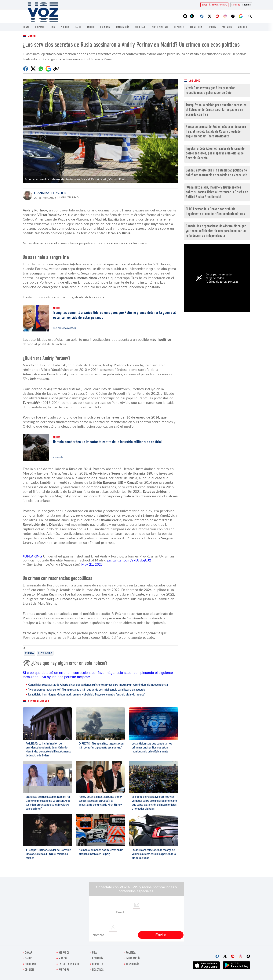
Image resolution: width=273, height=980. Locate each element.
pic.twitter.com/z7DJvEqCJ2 (129, 560)
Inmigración (123, 27)
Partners (227, 27)
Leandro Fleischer (50, 193)
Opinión (212, 27)
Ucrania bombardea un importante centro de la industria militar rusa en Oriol (107, 442)
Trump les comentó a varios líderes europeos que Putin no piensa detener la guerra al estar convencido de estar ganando (114, 315)
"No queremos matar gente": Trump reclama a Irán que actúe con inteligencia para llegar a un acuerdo (87, 690)
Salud (78, 27)
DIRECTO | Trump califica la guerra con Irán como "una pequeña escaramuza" (101, 745)
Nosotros (243, 27)
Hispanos (40, 27)
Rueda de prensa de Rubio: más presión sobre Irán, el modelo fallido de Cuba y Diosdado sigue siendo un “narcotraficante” (216, 132)
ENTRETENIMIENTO (159, 27)
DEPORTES (179, 27)
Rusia (29, 653)
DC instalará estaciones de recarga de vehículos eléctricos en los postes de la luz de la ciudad (154, 854)
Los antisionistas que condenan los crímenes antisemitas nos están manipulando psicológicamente (152, 747)
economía (105, 27)
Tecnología (196, 27)
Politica (65, 27)
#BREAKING (32, 556)
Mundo (91, 27)
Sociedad (140, 27)
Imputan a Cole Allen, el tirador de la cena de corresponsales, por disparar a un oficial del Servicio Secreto (215, 154)
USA (53, 27)
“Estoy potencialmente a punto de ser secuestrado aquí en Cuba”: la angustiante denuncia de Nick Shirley (100, 801)
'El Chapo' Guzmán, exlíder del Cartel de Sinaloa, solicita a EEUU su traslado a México (48, 854)
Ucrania (45, 653)
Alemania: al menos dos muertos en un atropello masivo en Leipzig (101, 852)
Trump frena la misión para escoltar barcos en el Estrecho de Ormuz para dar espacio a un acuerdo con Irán (216, 110)
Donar (26, 27)
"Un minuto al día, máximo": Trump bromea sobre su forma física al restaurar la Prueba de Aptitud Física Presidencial (217, 192)
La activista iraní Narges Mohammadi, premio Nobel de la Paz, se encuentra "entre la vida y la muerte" (87, 694)
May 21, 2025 (92, 564)
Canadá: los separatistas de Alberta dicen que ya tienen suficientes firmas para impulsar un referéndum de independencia (98, 685)
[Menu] (25, 16)
